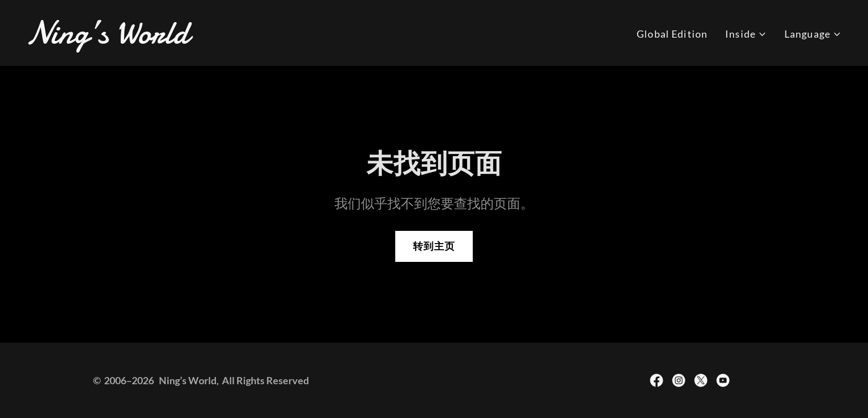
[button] (746, 34)
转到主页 (434, 246)
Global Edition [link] (672, 34)
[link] (226, 39)
